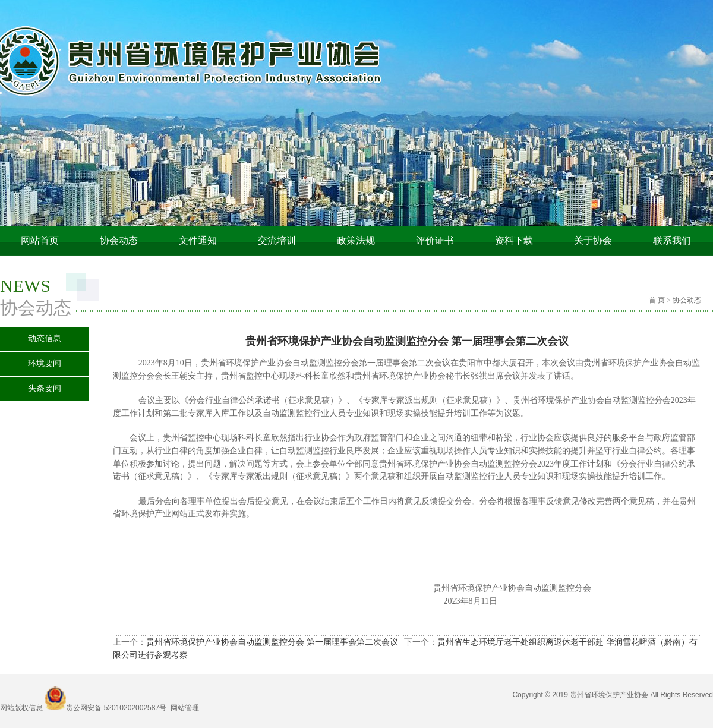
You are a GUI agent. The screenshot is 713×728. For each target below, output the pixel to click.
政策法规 (356, 240)
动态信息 (45, 338)
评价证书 (435, 240)
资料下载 (514, 240)
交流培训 (277, 240)
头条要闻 (45, 388)
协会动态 (119, 240)
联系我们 (672, 240)
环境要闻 (45, 363)
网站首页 (40, 240)
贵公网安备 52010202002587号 (116, 708)
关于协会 (593, 240)
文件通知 (198, 240)
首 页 (657, 300)
